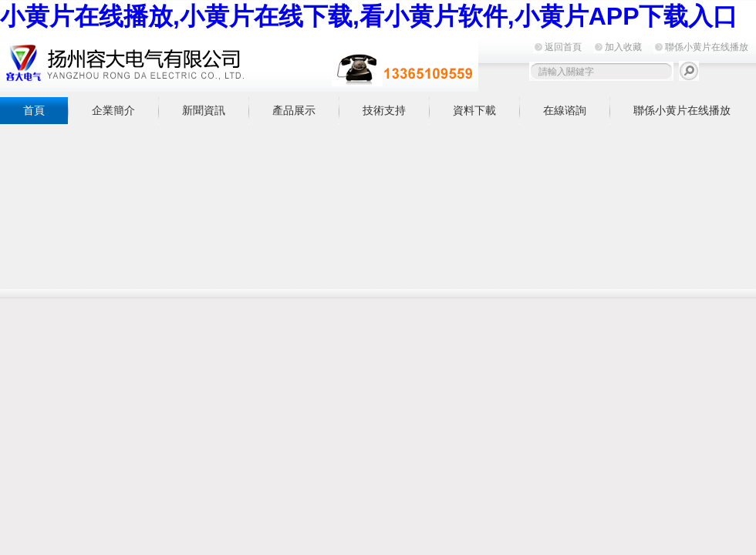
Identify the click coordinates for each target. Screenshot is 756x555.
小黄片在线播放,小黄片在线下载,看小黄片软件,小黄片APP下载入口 (369, 16)
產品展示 (294, 110)
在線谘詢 (565, 110)
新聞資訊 (204, 110)
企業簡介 (113, 110)
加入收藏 (623, 47)
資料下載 (474, 110)
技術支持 (384, 110)
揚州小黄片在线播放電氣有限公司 (239, 63)
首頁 (34, 110)
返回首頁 (563, 47)
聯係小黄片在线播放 (707, 47)
